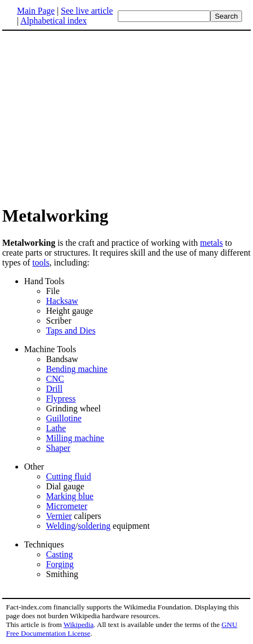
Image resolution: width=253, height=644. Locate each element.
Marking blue (70, 496)
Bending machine (77, 369)
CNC (55, 379)
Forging (60, 564)
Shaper (58, 448)
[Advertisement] (94, 117)
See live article (87, 11)
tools (41, 262)
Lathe (56, 428)
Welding (61, 526)
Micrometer (67, 506)
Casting (59, 554)
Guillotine (64, 418)
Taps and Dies (71, 331)
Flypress (61, 399)
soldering (94, 526)
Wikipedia (79, 625)
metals (211, 243)
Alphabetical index (53, 21)
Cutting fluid (68, 476)
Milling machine (75, 438)
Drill (54, 389)
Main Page (36, 11)
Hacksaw (62, 301)
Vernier (59, 516)
